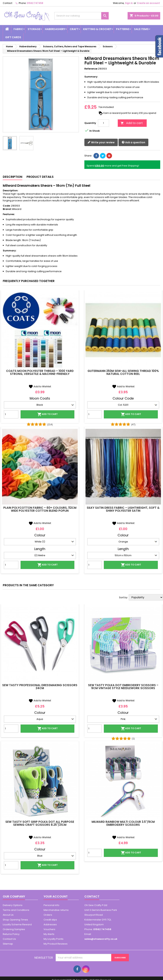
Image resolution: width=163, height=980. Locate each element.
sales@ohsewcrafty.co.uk (101, 939)
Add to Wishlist (40, 386)
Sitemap (8, 944)
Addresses (50, 924)
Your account (56, 896)
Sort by (123, 598)
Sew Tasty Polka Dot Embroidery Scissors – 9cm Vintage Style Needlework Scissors (123, 687)
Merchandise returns (56, 910)
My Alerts (49, 934)
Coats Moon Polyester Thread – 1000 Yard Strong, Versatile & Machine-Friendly (40, 372)
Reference (91, 69)
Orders (48, 915)
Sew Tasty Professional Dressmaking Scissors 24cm (40, 687)
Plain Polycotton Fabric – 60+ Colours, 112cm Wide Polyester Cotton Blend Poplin (40, 509)
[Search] (81, 16)
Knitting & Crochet (97, 29)
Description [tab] (13, 177)
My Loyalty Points (53, 939)
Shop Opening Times (15, 920)
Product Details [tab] (40, 177)
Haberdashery (55, 29)
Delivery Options (13, 905)
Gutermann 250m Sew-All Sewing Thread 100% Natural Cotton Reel (123, 372)
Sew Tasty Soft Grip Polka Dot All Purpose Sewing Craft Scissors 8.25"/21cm (40, 823)
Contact (8, 3)
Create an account (148, 3)
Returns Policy (11, 934)
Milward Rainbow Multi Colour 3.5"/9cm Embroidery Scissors (123, 823)
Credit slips (50, 920)
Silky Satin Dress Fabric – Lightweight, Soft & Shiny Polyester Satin (123, 509)
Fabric (18, 29)
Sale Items (141, 29)
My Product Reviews (56, 944)
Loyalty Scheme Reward (17, 924)
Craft (74, 29)
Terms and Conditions (16, 910)
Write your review (101, 142)
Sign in (129, 3)
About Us (8, 915)
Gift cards (13, 37)
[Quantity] (103, 123)
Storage (34, 29)
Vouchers (49, 929)
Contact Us (9, 939)
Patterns (123, 29)
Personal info (51, 905)
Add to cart (132, 123)
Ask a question (133, 142)
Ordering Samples (14, 929)
